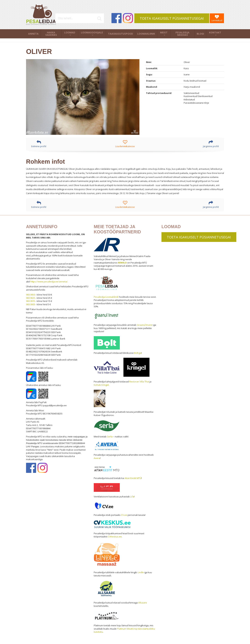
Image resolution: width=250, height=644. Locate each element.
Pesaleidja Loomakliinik (106, 297)
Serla (110, 437)
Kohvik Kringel (101, 385)
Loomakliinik (146, 34)
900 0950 (31, 295)
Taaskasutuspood (120, 34)
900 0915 (31, 301)
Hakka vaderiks (51, 34)
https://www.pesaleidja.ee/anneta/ (49, 282)
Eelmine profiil (39, 144)
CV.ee (124, 515)
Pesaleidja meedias (182, 34)
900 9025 (31, 298)
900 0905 (31, 304)
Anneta (33, 34)
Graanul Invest (145, 325)
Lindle (141, 572)
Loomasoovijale (92, 32)
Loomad (70, 32)
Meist (164, 32)
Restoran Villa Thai (139, 382)
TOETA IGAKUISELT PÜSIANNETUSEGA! (172, 18)
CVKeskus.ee (115, 537)
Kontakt (215, 32)
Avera (97, 458)
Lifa (132, 497)
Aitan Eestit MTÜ (133, 478)
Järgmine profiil (211, 144)
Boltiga (138, 353)
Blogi (200, 34)
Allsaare (143, 603)
